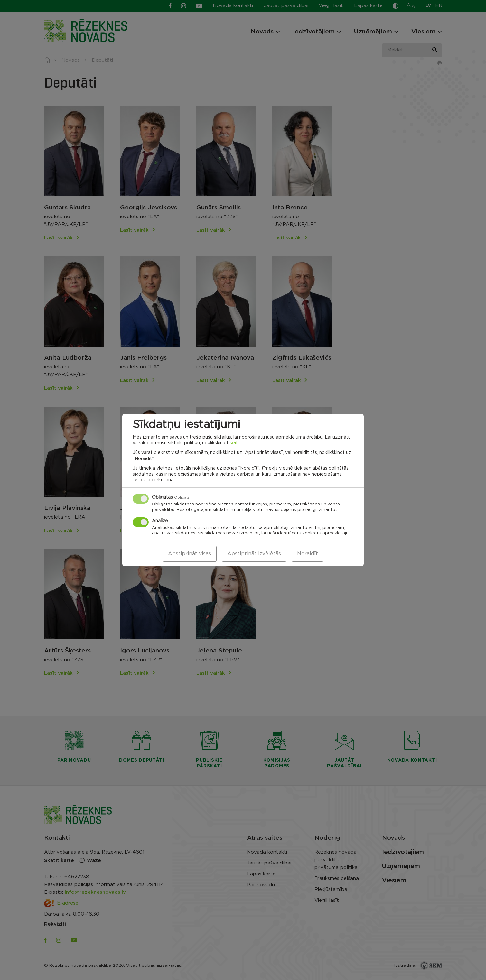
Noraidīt (308, 554)
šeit (234, 443)
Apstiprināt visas (190, 554)
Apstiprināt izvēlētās (254, 554)
